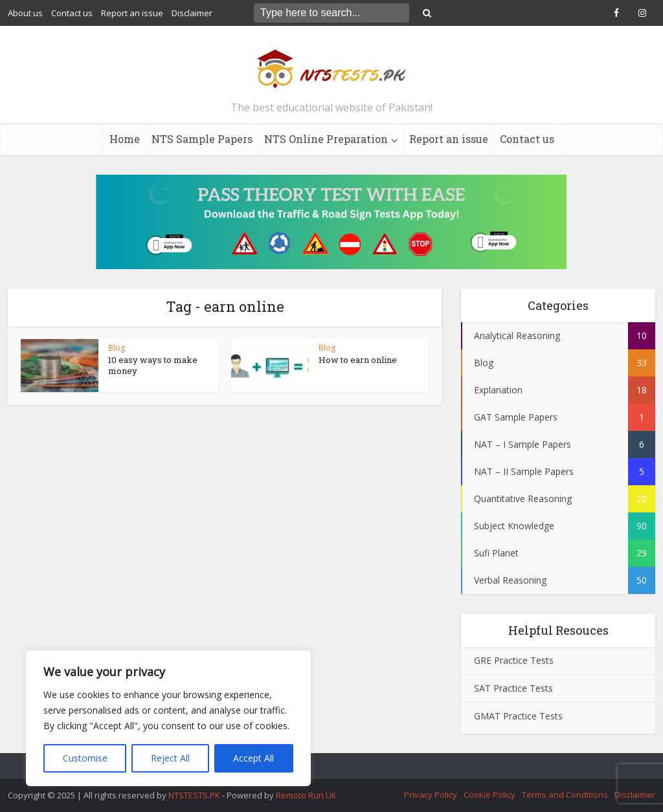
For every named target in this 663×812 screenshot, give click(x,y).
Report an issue (132, 13)
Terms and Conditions (565, 795)
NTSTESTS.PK (195, 795)
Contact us (72, 13)
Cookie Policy (489, 795)
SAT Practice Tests (513, 688)
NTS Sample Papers (202, 139)
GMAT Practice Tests (518, 716)
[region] (168, 718)
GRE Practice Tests (514, 660)
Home (125, 139)
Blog (117, 348)
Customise (85, 758)
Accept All (253, 758)
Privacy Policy (431, 795)
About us (25, 13)
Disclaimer (192, 13)
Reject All (170, 758)
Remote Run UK (306, 795)
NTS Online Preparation (326, 139)
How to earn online (358, 360)
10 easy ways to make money (153, 365)
